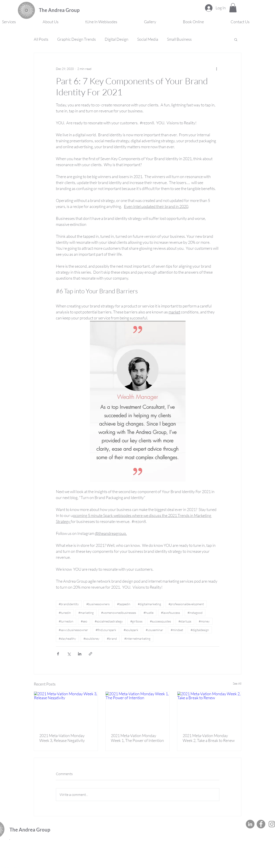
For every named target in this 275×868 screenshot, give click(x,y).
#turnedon (66, 621)
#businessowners (98, 604)
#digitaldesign (200, 630)
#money (204, 621)
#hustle (149, 613)
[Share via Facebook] (58, 654)
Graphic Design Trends (77, 39)
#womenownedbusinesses (119, 613)
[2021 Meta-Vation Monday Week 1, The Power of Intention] (137, 710)
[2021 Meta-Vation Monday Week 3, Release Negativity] (66, 710)
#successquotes (160, 621)
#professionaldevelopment (186, 604)
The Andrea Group (59, 10)
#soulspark (131, 630)
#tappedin (124, 604)
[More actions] (217, 69)
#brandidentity (69, 604)
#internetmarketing (137, 639)
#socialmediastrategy (109, 621)
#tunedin (65, 613)
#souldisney (91, 639)
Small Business (179, 39)
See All (237, 683)
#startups (185, 621)
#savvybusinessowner (73, 630)
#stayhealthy (67, 639)
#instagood (195, 613)
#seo (84, 621)
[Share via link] (90, 654)
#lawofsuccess (171, 613)
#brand (112, 639)
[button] (233, 8)
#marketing (86, 613)
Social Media (148, 39)
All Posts (41, 39)
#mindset (177, 630)
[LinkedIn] (250, 824)
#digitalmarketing (149, 604)
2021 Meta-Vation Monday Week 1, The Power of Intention (137, 738)
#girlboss (136, 621)
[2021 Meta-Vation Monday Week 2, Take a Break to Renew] (209, 710)
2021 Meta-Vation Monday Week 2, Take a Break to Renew (209, 738)
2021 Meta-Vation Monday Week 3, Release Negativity (62, 738)
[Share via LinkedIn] (80, 654)
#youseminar (155, 630)
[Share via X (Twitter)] (69, 654)
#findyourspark (106, 630)
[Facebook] (261, 824)
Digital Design (117, 39)
